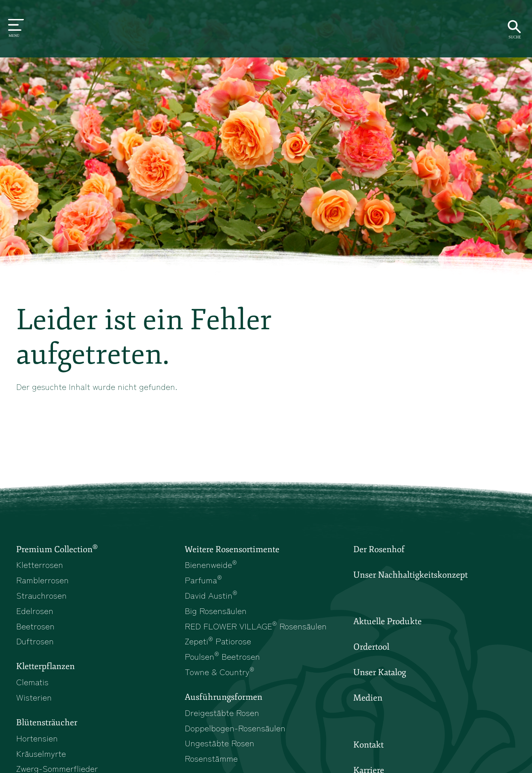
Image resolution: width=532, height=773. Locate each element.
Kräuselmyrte (41, 753)
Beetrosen (35, 626)
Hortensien (37, 738)
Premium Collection (57, 549)
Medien (368, 698)
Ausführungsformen (224, 697)
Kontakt (368, 745)
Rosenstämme (211, 758)
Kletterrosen (40, 564)
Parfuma (203, 580)
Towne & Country (220, 671)
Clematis (32, 682)
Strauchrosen (41, 595)
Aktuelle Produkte (387, 621)
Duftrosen (35, 641)
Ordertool (371, 647)
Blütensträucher (47, 722)
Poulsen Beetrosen (222, 656)
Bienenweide (211, 564)
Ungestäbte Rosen (220, 743)
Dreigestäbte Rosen (222, 712)
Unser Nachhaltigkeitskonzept (411, 575)
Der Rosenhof (379, 549)
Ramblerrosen (42, 580)
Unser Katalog (380, 672)
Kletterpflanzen (45, 666)
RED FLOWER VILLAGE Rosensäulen (256, 626)
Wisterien (34, 697)
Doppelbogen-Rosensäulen (235, 728)
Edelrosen (35, 610)
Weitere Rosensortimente (232, 549)
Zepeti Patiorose (218, 641)
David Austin (211, 595)
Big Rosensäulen (216, 610)
